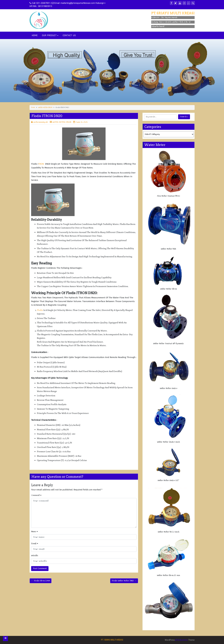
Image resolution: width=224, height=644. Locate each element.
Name (34, 532)
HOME (35, 35)
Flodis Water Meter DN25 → (124, 581)
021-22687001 (43, 3)
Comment (36, 495)
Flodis (40, 310)
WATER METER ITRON (45, 108)
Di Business (182, 640)
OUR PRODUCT (49, 35)
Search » (184, 117)
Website (35, 556)
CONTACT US (69, 35)
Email (35, 544)
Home (33, 107)
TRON (41, 164)
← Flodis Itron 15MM (41, 581)
